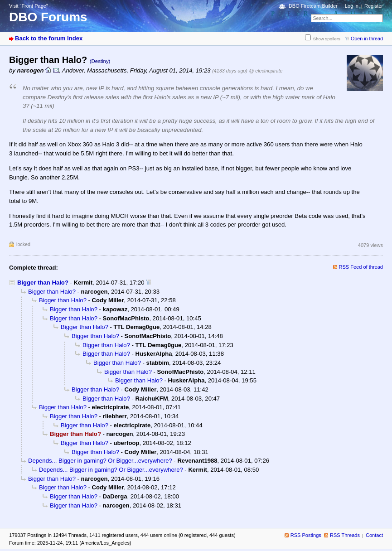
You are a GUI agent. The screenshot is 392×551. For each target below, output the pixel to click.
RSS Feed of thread (361, 267)
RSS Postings (306, 535)
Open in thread (367, 39)
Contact (374, 535)
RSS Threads (345, 535)
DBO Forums (48, 17)
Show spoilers (327, 39)
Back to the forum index (49, 38)
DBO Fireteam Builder (313, 6)
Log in (352, 6)
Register (374, 6)
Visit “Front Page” (29, 6)
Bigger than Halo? (43, 283)
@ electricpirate (266, 71)
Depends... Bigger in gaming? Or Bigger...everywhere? (100, 461)
